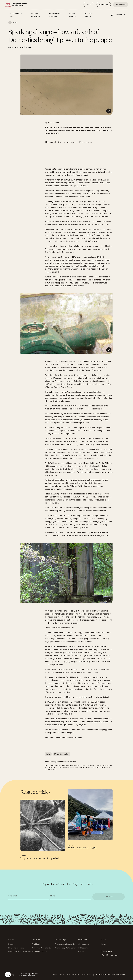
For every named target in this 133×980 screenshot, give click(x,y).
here (80, 737)
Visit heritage (121, 5)
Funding (81, 951)
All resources (83, 944)
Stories (28, 47)
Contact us (120, 15)
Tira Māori (36, 944)
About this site (87, 975)
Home (55, 975)
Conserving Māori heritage (42, 948)
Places (11, 944)
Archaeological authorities (65, 944)
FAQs (103, 944)
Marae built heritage (39, 951)
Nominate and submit (17, 948)
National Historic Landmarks (19, 951)
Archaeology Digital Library (66, 948)
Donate (89, 5)
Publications (83, 948)
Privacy (62, 975)
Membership (104, 5)
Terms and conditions (73, 975)
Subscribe (109, 897)
